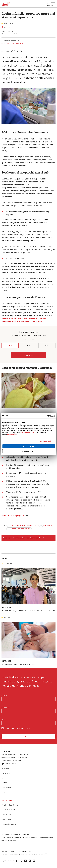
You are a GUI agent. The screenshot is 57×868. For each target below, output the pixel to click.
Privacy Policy (6, 814)
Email (4, 719)
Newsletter (5, 768)
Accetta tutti (29, 446)
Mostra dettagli (45, 441)
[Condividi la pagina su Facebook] (14, 51)
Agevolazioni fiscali (8, 810)
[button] (41, 837)
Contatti (4, 783)
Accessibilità (6, 773)
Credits (4, 792)
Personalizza (29, 451)
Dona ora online (7, 800)
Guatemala (47, 525)
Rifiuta (5, 416)
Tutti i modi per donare (10, 805)
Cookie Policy (6, 819)
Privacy (39, 854)
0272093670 (23, 757)
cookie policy (12, 434)
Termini (44, 854)
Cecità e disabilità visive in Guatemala (23, 525)
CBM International (25, 851)
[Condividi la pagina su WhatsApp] (21, 51)
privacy (28, 728)
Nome (4, 695)
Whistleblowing (7, 787)
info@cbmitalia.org (9, 757)
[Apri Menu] (53, 4)
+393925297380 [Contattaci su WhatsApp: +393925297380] (9, 764)
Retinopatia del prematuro (13, 43)
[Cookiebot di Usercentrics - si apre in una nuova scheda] (46, 416)
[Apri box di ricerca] (48, 4)
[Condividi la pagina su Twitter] (18, 51)
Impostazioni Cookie (29, 432)
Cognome (6, 707)
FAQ (3, 778)
